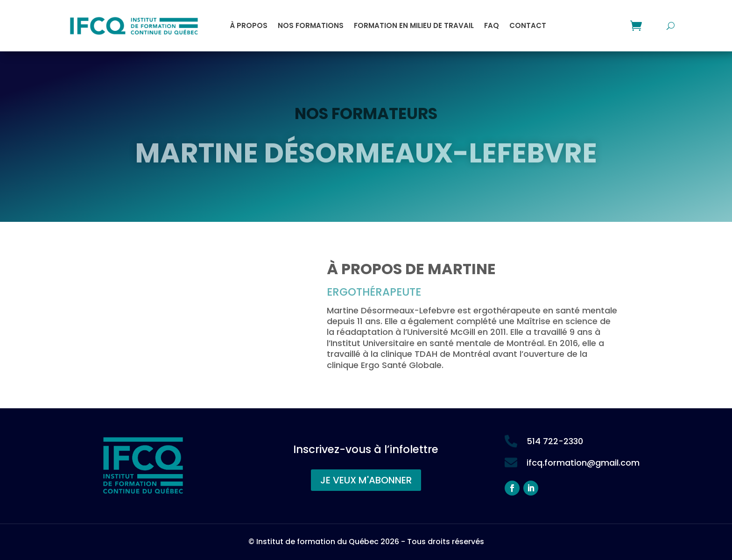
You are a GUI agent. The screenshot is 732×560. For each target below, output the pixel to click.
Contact (528, 25)
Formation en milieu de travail (414, 25)
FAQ (492, 25)
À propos (249, 25)
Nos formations (311, 25)
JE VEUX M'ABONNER (366, 480)
